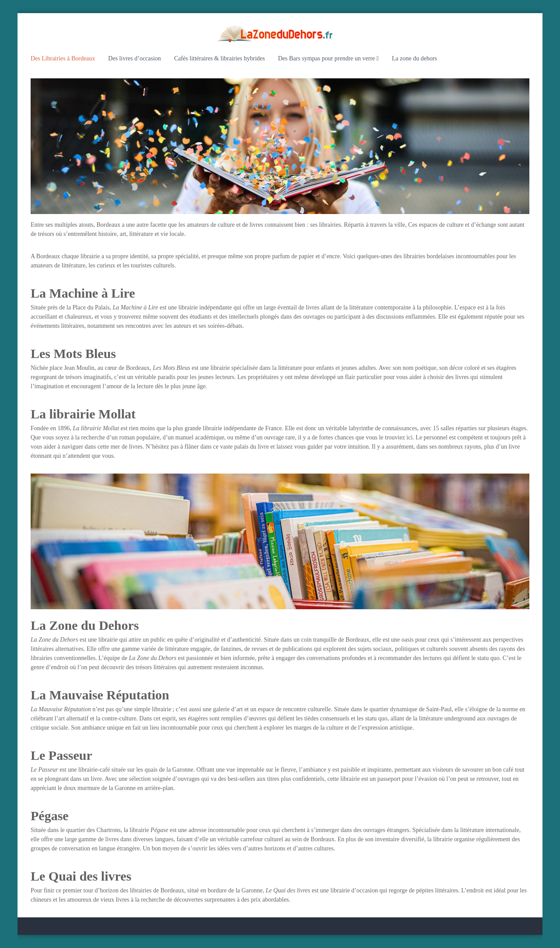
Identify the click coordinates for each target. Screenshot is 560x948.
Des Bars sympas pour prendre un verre (326, 58)
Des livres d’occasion (135, 58)
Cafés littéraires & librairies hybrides (220, 58)
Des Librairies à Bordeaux (63, 58)
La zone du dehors (415, 58)
